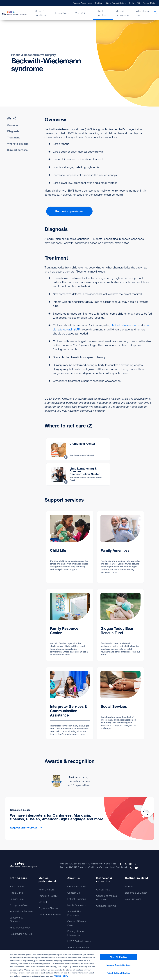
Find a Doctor (63, 13)
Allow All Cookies (118, 959)
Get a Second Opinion (116, 3)
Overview (13, 125)
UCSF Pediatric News (79, 941)
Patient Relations (77, 899)
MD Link (43, 902)
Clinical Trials (103, 890)
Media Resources (77, 905)
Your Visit (80, 13)
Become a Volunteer (136, 893)
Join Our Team (133, 899)
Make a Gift (135, 3)
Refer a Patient (150, 3)
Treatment (14, 138)
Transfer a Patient (48, 896)
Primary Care (17, 899)
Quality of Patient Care (77, 923)
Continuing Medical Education (107, 898)
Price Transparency (20, 928)
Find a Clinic (16, 893)
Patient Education (101, 13)
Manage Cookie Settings (118, 967)
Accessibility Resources (74, 913)
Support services (17, 150)
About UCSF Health (78, 947)
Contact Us (74, 893)
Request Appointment (83, 3)
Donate (129, 886)
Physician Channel (49, 908)
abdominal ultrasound (124, 325)
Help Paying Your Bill (21, 934)
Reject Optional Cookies (118, 975)
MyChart (99, 3)
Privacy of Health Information (76, 933)
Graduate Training (106, 906)
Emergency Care (19, 905)
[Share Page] (15, 118)
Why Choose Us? (143, 13)
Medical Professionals (123, 13)
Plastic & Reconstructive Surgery (33, 55)
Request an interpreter (24, 828)
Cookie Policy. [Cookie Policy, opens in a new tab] (61, 978)
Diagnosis (13, 131)
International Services (21, 911)
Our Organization (77, 886)
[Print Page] (9, 118)
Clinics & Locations (40, 13)
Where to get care (18, 144)
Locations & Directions (16, 919)
